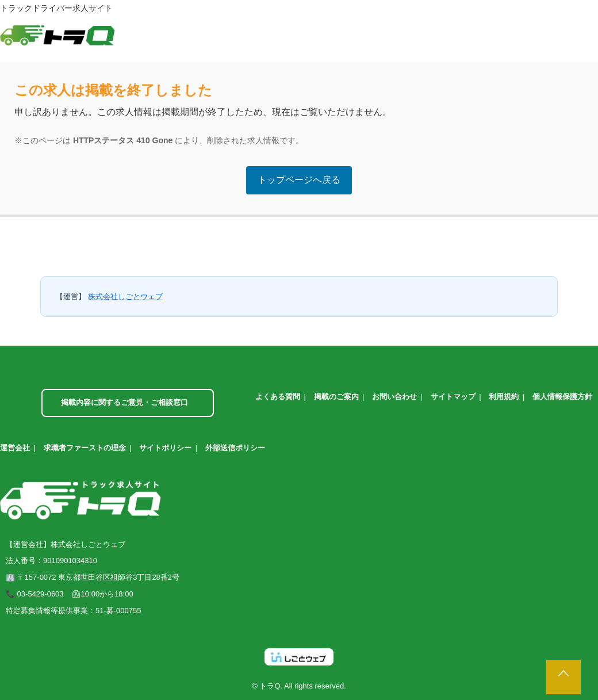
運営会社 (15, 448)
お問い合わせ (394, 397)
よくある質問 (278, 397)
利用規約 (504, 397)
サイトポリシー (165, 448)
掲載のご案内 (336, 397)
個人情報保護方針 (562, 397)
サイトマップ (453, 397)
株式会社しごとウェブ (125, 297)
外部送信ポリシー (235, 448)
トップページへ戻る (299, 180)
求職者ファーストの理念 (85, 448)
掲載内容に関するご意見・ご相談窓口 (124, 402)
